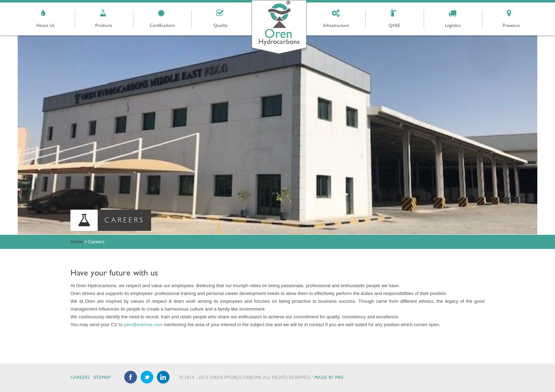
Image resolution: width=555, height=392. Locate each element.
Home (77, 242)
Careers (80, 378)
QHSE (394, 26)
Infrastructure (336, 26)
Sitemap (102, 378)
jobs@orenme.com (143, 325)
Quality (221, 26)
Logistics (453, 26)
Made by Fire (329, 378)
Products (104, 26)
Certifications (162, 26)
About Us (45, 26)
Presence (511, 26)
